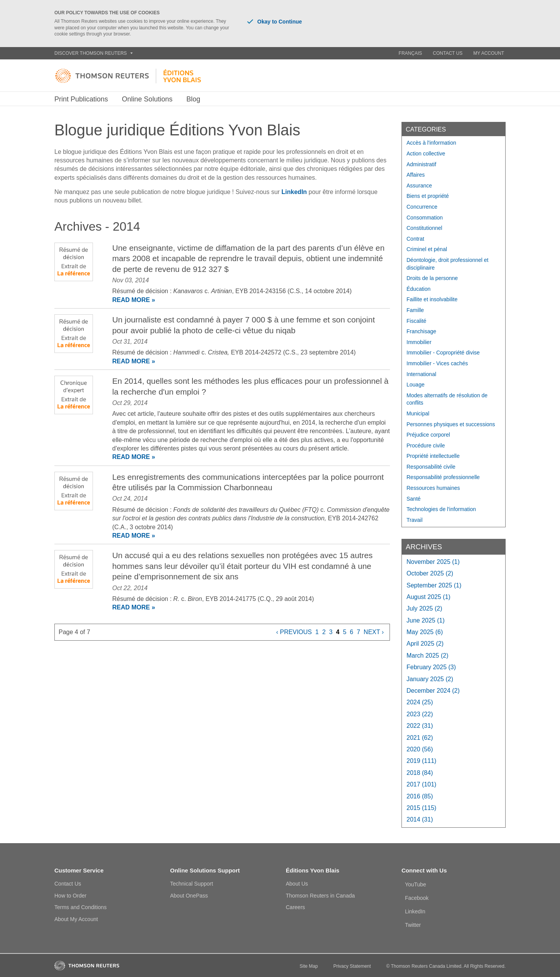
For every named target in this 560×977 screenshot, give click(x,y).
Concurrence (422, 207)
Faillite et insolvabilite (432, 299)
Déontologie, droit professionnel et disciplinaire (447, 264)
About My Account (76, 919)
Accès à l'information (431, 143)
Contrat (415, 239)
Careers (295, 907)
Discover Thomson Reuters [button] (94, 53)
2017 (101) (421, 784)
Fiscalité (416, 321)
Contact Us (448, 53)
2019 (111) (421, 761)
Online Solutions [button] (147, 99)
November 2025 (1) (433, 562)
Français (411, 53)
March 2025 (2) (428, 656)
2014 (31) (420, 819)
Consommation (425, 218)
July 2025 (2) (424, 608)
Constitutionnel (424, 228)
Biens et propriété (428, 196)
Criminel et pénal (427, 249)
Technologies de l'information (441, 509)
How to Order (70, 896)
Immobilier (419, 342)
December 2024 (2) (433, 691)
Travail (415, 520)
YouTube (416, 884)
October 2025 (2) (430, 573)
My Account (489, 53)
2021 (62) (420, 738)
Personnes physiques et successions (451, 424)
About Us (297, 884)
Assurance (419, 186)
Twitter (413, 925)
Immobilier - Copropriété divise (443, 353)
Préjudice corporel (428, 435)
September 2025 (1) (434, 585)
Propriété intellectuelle (433, 456)
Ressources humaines (433, 488)
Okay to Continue (275, 22)
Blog (193, 99)
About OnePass (189, 896)
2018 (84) (420, 773)
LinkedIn (294, 192)
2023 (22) (420, 714)
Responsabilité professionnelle (443, 477)
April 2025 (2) (425, 644)
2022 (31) (420, 726)
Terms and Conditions (80, 907)
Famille (415, 310)
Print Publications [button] (81, 99)
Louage (416, 385)
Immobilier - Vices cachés (437, 363)
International (421, 374)
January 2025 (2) (430, 679)
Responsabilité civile (431, 467)
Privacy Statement (352, 966)
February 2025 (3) (431, 667)
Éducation (418, 289)
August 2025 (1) (428, 597)
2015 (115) (421, 808)
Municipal (418, 413)
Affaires (416, 175)
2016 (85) (420, 796)
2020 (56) (420, 749)
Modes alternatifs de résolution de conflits (447, 399)
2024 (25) (420, 702)
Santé (414, 499)
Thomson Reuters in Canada (320, 896)
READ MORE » (134, 300)
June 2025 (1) (426, 620)
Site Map (309, 966)
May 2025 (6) (425, 632)
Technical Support (191, 884)
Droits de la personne (432, 278)
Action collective (426, 154)
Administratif (421, 164)
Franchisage (421, 331)
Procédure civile (426, 445)
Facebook (417, 898)
